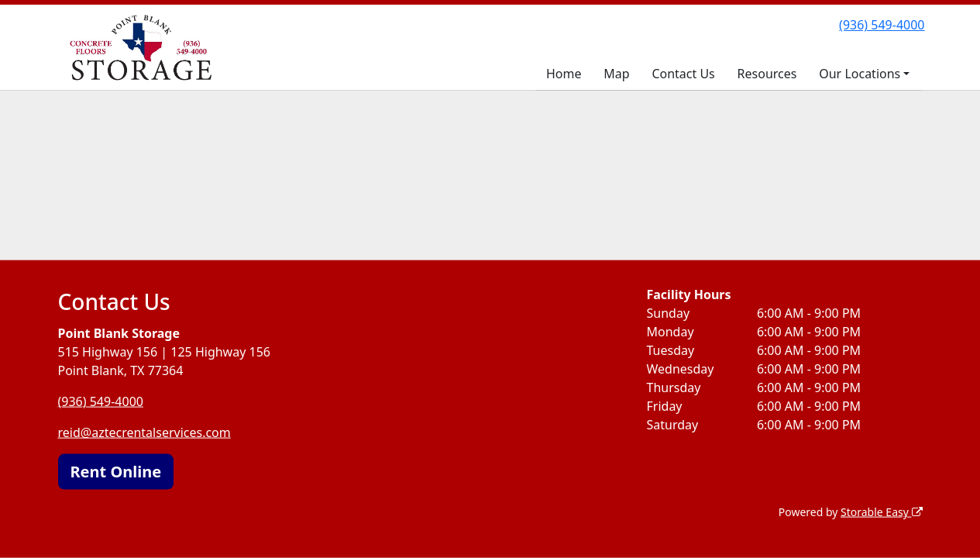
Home (564, 74)
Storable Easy (881, 512)
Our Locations (860, 74)
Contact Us (683, 74)
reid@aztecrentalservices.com (144, 432)
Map (616, 74)
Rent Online (116, 472)
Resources (767, 74)
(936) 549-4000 (882, 25)
